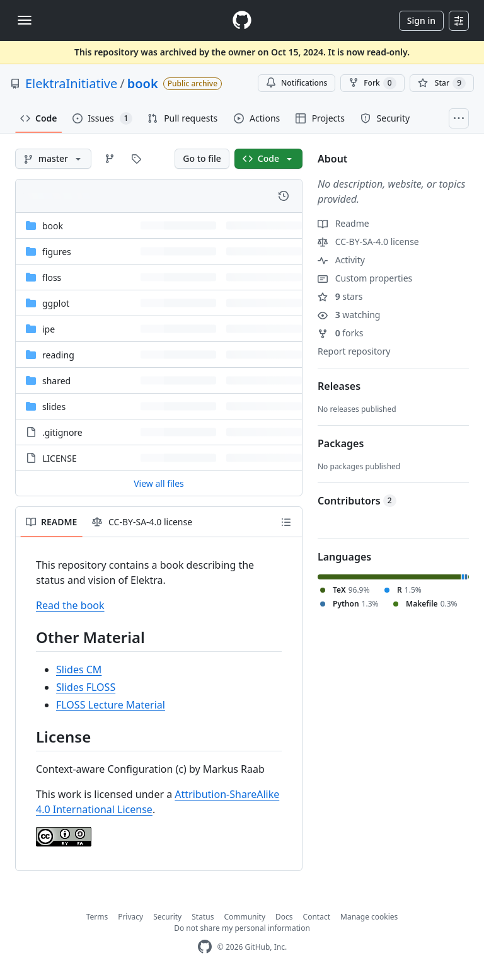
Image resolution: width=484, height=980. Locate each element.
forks (341, 333)
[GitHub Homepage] (205, 947)
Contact (317, 917)
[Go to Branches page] (110, 159)
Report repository (354, 351)
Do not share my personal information (242, 928)
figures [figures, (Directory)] (57, 252)
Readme (343, 223)
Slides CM (79, 669)
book (143, 83)
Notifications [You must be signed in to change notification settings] (297, 83)
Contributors (357, 501)
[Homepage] (242, 20)
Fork (372, 83)
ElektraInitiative (71, 83)
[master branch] (53, 159)
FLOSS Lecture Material (111, 705)
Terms (97, 917)
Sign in (421, 20)
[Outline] (286, 522)
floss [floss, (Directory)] (52, 277)
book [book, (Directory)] (53, 226)
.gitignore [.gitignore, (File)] (62, 432)
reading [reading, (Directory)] (58, 355)
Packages (341, 443)
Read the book (70, 605)
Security (167, 917)
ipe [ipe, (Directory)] (49, 329)
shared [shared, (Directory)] (56, 381)
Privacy (130, 917)
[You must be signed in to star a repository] (442, 83)
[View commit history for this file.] (284, 196)
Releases (339, 386)
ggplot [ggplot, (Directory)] (56, 303)
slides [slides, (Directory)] (54, 407)
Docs (284, 917)
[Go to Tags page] (136, 159)
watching (349, 315)
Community (245, 917)
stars (340, 296)
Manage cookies (369, 917)
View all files (159, 483)
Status (203, 917)
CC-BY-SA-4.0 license (368, 242)
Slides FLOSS (86, 687)
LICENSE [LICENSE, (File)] (60, 458)
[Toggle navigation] (25, 20)
